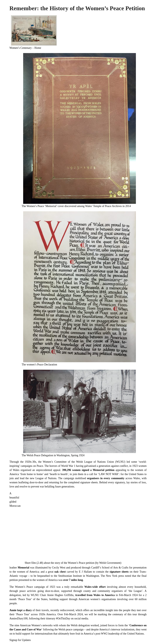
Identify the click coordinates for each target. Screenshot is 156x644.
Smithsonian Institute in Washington (79, 576)
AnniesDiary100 (19, 618)
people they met (132, 610)
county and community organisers (103, 591)
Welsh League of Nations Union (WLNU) (101, 462)
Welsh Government (110, 563)
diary (29, 610)
